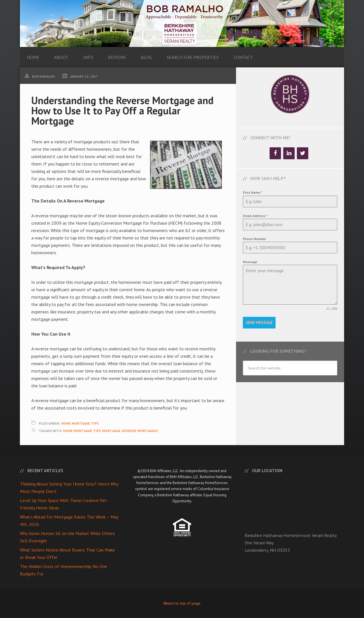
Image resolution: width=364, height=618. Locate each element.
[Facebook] (275, 153)
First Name (253, 192)
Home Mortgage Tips (80, 423)
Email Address (255, 216)
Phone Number (255, 239)
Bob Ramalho (182, 23)
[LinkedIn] (289, 153)
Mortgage (111, 431)
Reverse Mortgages (140, 431)
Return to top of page (182, 603)
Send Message (259, 323)
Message (250, 262)
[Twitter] (303, 153)
